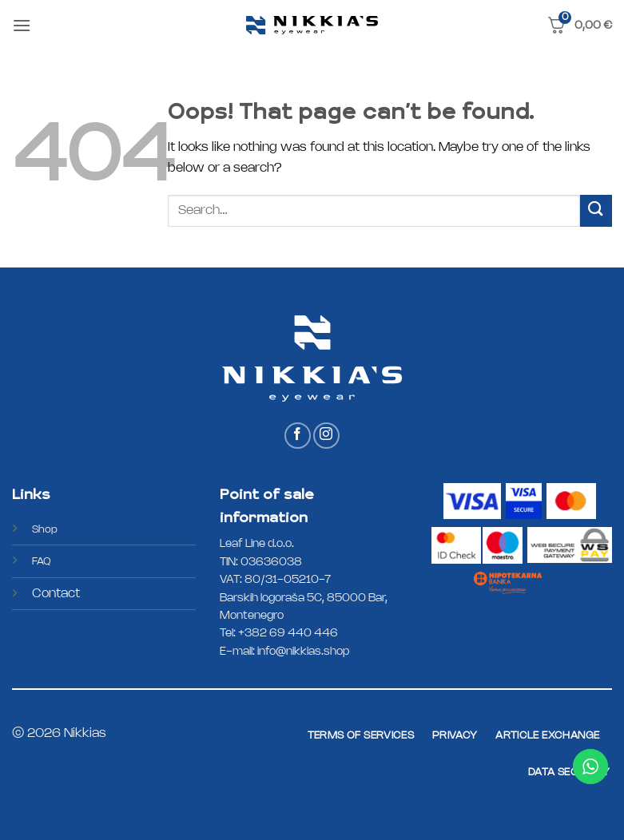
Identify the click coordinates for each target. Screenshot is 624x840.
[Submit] (596, 210)
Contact (56, 594)
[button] (22, 25)
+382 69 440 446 (288, 634)
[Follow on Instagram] (326, 436)
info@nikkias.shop (303, 652)
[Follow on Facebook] (298, 436)
